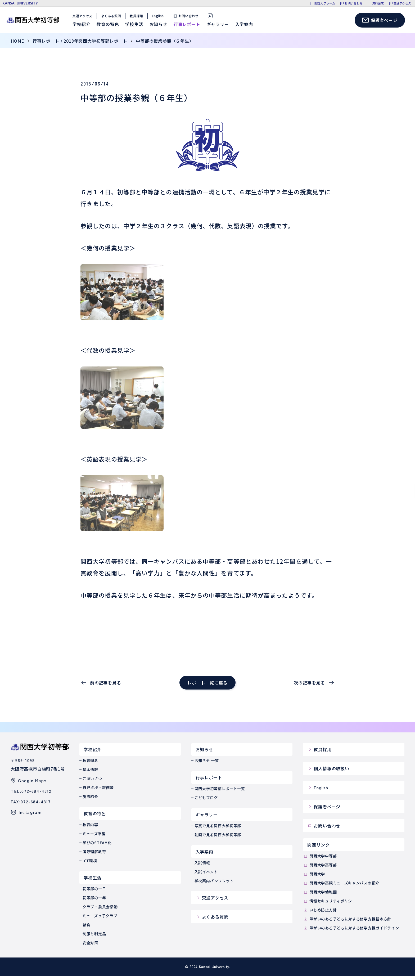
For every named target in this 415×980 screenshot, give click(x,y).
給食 (86, 929)
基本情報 (90, 774)
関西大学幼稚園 (320, 896)
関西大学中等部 (320, 860)
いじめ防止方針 (320, 914)
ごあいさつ (92, 783)
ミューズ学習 (94, 838)
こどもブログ (206, 802)
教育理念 (90, 765)
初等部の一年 (94, 902)
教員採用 (138, 18)
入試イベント (206, 876)
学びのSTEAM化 (97, 847)
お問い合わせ (353, 3)
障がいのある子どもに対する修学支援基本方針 (347, 923)
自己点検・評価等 (98, 792)
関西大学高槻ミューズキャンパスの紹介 (341, 887)
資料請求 (378, 3)
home (17, 45)
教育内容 (90, 829)
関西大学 (314, 878)
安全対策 (90, 947)
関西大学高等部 (320, 869)
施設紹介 (90, 801)
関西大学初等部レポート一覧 (220, 793)
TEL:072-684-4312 (31, 795)
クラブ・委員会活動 (100, 911)
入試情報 (202, 867)
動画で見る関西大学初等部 (218, 839)
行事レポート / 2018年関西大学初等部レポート (80, 45)
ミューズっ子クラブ (100, 920)
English (159, 18)
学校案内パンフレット (214, 885)
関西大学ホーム (325, 3)
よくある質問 (112, 18)
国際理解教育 (94, 856)
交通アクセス (402, 3)
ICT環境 (90, 865)
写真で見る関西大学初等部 (218, 830)
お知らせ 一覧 (207, 765)
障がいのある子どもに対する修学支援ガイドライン (351, 932)
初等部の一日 (94, 893)
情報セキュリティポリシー (329, 905)
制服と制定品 (94, 938)
